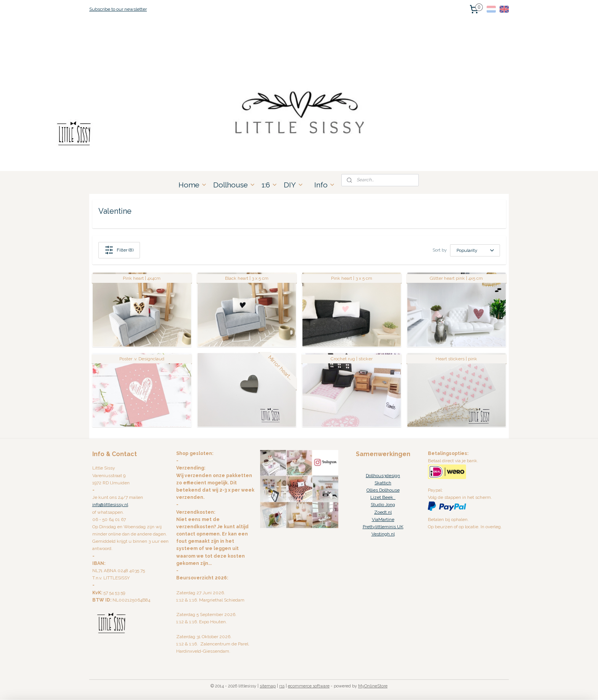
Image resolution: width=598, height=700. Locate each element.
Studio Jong (383, 505)
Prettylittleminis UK (383, 527)
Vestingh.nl (383, 534)
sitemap (268, 686)
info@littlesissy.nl (110, 505)
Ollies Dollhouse (383, 490)
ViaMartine (383, 519)
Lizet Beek (383, 497)
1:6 (270, 185)
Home (193, 185)
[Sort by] (475, 250)
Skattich (383, 483)
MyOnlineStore (373, 686)
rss (282, 686)
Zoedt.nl (383, 512)
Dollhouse (234, 185)
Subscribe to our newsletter (118, 9)
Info (325, 185)
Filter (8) (119, 250)
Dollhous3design (383, 476)
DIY (294, 185)
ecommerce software (309, 686)
